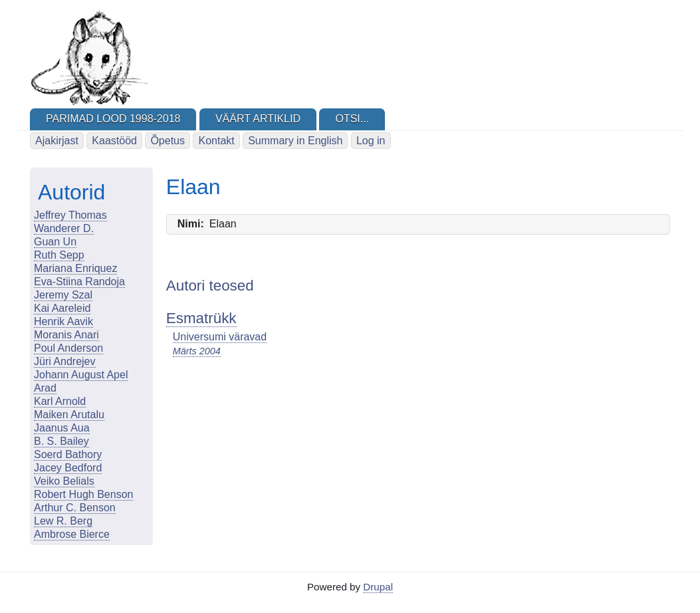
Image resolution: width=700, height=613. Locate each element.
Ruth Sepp (59, 255)
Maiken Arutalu (69, 415)
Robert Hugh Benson (83, 494)
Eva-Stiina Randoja (79, 282)
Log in (371, 141)
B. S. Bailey (61, 441)
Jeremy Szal (63, 295)
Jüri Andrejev (65, 361)
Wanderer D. (64, 228)
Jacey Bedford (68, 468)
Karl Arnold (60, 401)
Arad (45, 388)
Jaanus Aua (62, 428)
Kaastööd (114, 141)
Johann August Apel (81, 375)
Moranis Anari (66, 335)
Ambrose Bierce (72, 534)
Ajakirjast (57, 141)
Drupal (378, 587)
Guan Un (55, 242)
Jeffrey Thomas (70, 215)
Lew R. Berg (63, 521)
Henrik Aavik (63, 321)
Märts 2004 (197, 351)
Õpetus (168, 141)
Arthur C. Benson (75, 508)
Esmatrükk (201, 318)
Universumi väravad (220, 337)
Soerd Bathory (68, 454)
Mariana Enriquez (75, 268)
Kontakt (216, 141)
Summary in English (295, 141)
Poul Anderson (68, 348)
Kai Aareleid (62, 308)
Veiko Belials (64, 481)
